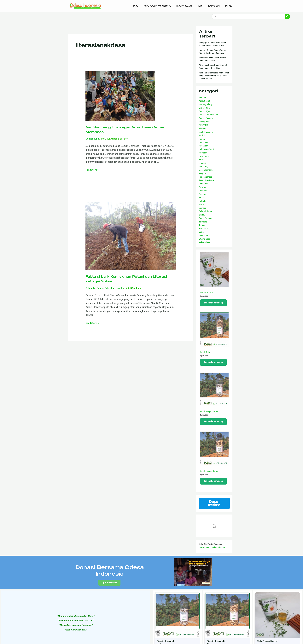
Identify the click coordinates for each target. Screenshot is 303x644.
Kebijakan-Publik (115, 288)
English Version (206, 132)
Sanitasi (203, 208)
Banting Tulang (206, 104)
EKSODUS (203, 125)
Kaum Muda (204, 142)
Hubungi (229, 6)
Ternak (202, 225)
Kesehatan (204, 156)
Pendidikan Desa (206, 180)
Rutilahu (203, 201)
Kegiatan (203, 153)
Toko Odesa (204, 229)
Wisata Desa (205, 239)
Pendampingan (206, 177)
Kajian (101, 288)
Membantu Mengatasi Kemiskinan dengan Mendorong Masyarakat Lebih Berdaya (214, 76)
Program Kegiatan (184, 6)
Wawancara (204, 236)
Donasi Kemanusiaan (208, 115)
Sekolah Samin (206, 211)
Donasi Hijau (205, 111)
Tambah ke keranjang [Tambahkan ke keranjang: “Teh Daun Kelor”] (214, 303)
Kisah (201, 160)
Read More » (93, 170)
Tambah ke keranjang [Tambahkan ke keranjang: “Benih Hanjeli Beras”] (214, 484)
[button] (110, 588)
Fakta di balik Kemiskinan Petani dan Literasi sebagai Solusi (125, 279)
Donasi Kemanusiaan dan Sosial (157, 6)
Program (203, 194)
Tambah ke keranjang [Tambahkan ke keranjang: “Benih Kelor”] (214, 364)
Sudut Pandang (206, 218)
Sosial (202, 215)
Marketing (204, 167)
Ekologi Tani (204, 122)
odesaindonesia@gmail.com (212, 552)
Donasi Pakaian (206, 118)
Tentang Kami (214, 6)
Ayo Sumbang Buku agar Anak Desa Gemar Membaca (125, 129)
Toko (200, 6)
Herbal (202, 135)
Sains (201, 204)
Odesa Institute (206, 170)
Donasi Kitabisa (214, 508)
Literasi (202, 163)
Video (202, 232)
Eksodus (203, 129)
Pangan (202, 173)
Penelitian (204, 184)
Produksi (203, 191)
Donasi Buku (93, 139)
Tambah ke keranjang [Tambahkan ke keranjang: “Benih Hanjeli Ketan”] (214, 424)
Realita (202, 198)
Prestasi (203, 187)
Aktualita (91, 288)
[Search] (287, 16)
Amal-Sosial (204, 101)
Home (136, 6)
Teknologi (203, 222)
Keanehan (204, 146)
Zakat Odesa (205, 242)
